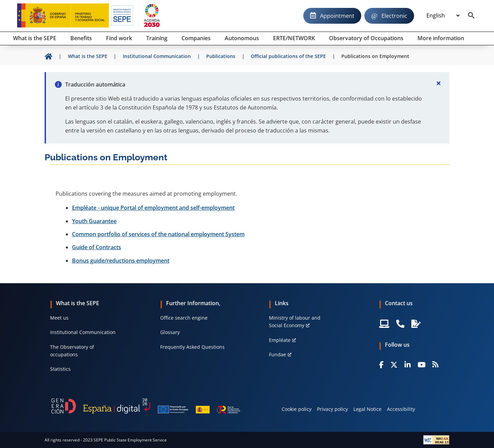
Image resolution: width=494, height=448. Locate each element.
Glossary (170, 332)
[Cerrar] (438, 83)
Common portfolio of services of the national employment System (158, 234)
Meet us (59, 318)
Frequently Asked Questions (192, 347)
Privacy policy (332, 409)
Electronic (394, 16)
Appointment (337, 16)
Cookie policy (297, 409)
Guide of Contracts (97, 247)
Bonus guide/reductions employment (121, 261)
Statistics (60, 369)
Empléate (280, 340)
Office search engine (184, 318)
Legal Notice (367, 409)
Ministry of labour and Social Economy (295, 321)
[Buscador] (471, 16)
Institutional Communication (83, 332)
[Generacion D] (146, 406)
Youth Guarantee (94, 221)
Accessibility (401, 409)
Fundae (278, 354)
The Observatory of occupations (72, 351)
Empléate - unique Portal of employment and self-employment (153, 208)
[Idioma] (443, 16)
